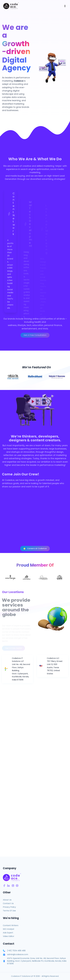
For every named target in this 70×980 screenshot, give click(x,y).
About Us (7, 900)
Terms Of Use (9, 911)
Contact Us (8, 903)
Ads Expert (8, 933)
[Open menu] (65, 6)
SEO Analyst (9, 929)
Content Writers (11, 925)
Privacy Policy (9, 907)
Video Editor (9, 936)
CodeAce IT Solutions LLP (22, 976)
